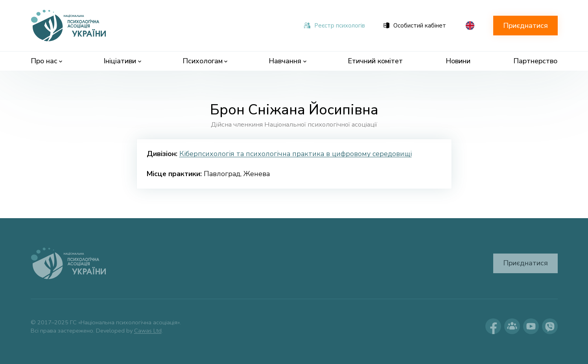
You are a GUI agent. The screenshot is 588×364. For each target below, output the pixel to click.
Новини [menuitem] (458, 61)
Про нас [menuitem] (47, 61)
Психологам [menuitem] (205, 61)
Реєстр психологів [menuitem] (335, 26)
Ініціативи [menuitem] (122, 61)
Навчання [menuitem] (288, 61)
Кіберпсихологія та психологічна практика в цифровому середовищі (296, 154)
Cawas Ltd (148, 331)
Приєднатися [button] (525, 26)
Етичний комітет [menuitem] (375, 61)
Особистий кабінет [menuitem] (415, 26)
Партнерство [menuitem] (535, 61)
